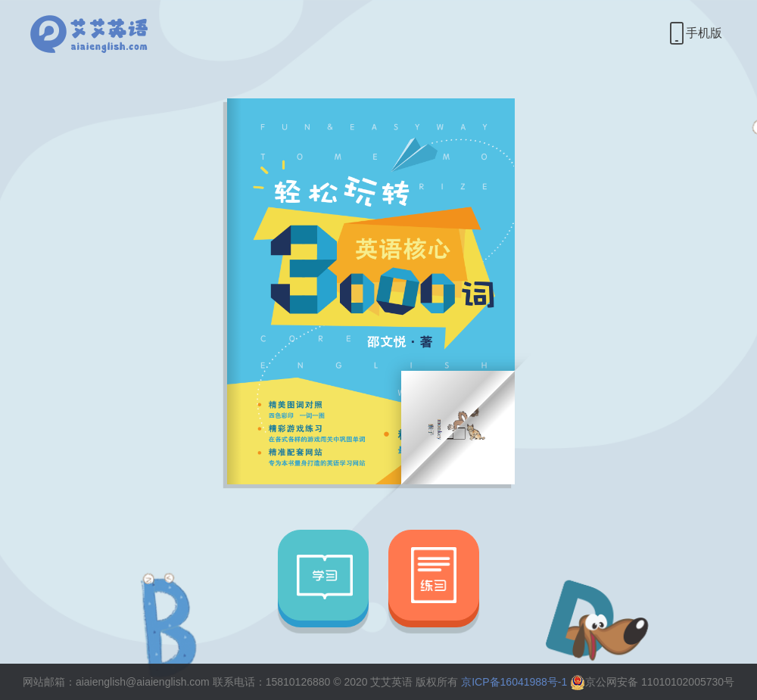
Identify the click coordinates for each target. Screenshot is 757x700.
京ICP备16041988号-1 (514, 682)
